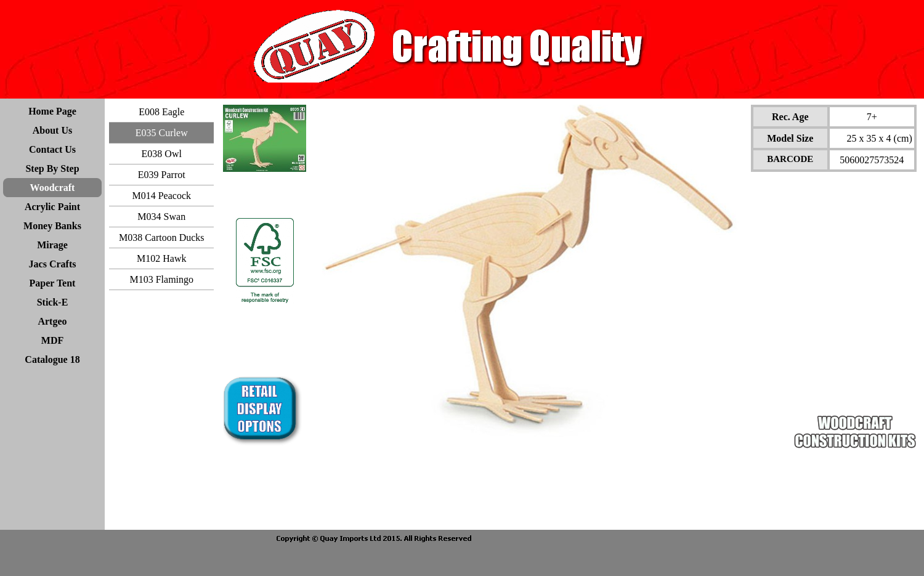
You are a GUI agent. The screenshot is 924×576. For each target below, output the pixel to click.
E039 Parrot (162, 175)
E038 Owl (162, 154)
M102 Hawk (161, 258)
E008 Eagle (161, 112)
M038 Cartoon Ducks (162, 237)
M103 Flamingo (161, 279)
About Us (52, 130)
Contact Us (52, 149)
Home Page (52, 111)
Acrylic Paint (52, 207)
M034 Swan (161, 217)
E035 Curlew (162, 133)
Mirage (52, 245)
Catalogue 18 (52, 359)
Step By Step (52, 168)
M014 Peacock (161, 196)
